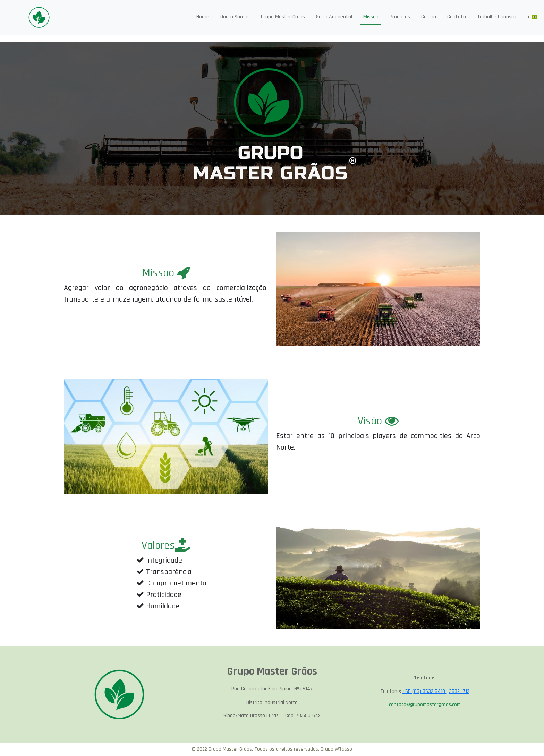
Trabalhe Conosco (497, 17)
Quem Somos (235, 17)
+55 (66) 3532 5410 (424, 691)
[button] (532, 17)
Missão (371, 17)
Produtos (400, 17)
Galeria (429, 17)
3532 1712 (459, 691)
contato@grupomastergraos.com (425, 705)
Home (203, 17)
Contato (457, 17)
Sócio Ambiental (334, 17)
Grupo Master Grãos (283, 17)
